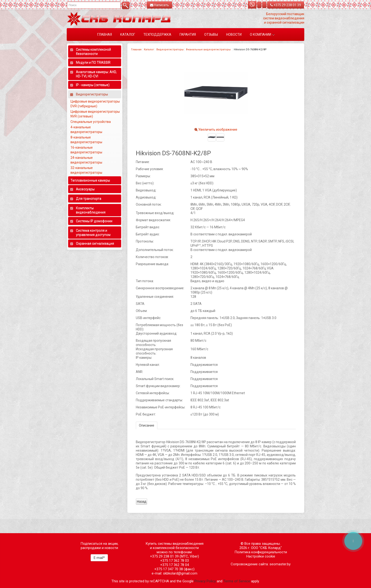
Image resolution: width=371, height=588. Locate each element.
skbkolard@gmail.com (180, 573)
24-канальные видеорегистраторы (87, 160)
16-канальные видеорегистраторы (87, 150)
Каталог (149, 50)
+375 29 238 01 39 (286, 5)
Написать (159, 5)
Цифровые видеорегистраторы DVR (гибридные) (95, 104)
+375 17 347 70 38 (169, 569)
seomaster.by (280, 564)
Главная (136, 50)
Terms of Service (237, 581)
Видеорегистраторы (170, 50)
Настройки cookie (261, 556)
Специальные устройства (91, 122)
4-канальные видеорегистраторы (87, 130)
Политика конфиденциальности (261, 552)
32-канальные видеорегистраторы (87, 170)
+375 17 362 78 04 (174, 565)
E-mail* (99, 558)
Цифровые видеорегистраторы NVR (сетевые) (95, 114)
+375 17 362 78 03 (174, 561)
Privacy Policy (205, 581)
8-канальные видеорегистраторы (209, 50)
